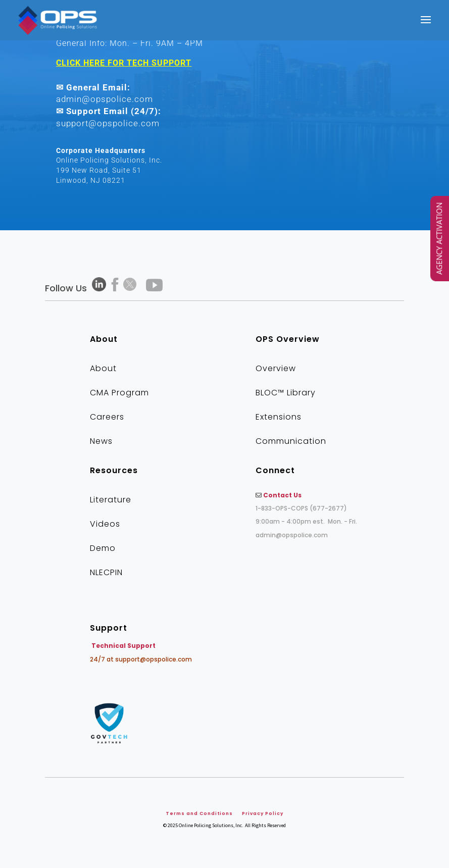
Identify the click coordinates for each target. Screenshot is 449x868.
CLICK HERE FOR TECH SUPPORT (124, 63)
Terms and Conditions (199, 813)
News (101, 441)
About (103, 368)
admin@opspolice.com (105, 99)
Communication (291, 441)
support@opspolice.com (108, 123)
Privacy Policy (263, 813)
